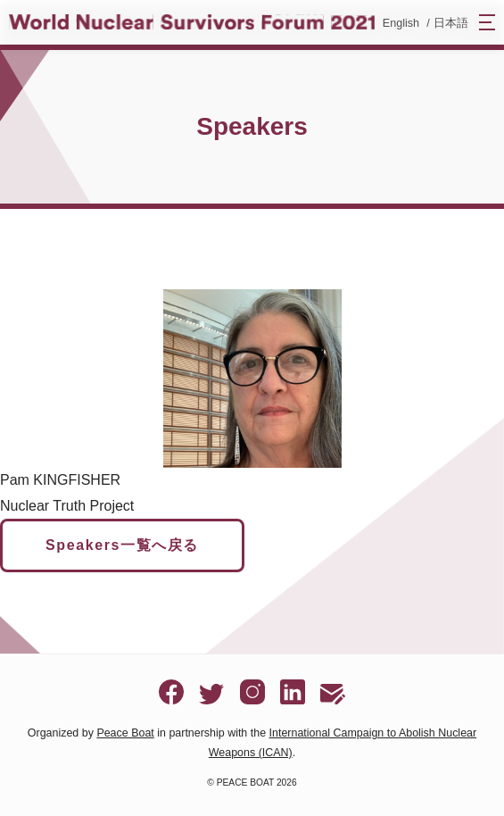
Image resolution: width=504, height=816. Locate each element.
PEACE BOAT (245, 783)
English (401, 23)
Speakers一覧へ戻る (122, 545)
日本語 (451, 23)
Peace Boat (125, 733)
